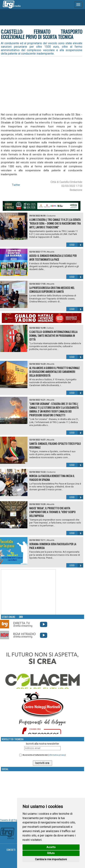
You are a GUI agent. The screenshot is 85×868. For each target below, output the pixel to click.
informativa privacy (57, 755)
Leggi (76, 245)
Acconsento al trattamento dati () (44, 755)
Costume (51, 216)
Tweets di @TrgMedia (12, 820)
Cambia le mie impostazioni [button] (51, 859)
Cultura (50, 328)
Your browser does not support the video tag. (28, 592)
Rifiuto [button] (51, 853)
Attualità (51, 252)
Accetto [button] (51, 847)
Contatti (11, 850)
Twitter (16, 185)
